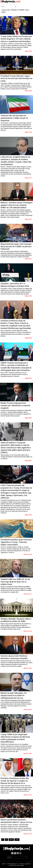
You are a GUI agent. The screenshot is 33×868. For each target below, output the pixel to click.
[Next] (11, 840)
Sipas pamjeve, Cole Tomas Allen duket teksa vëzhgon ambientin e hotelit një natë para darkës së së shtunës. (16, 457)
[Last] (17, 840)
